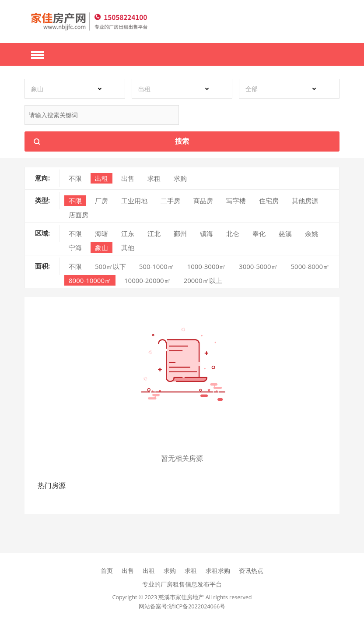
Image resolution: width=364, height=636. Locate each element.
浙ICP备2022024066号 (197, 606)
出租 (149, 571)
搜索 (182, 141)
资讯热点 (251, 571)
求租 (191, 571)
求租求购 (218, 571)
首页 (107, 571)
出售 (128, 571)
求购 (170, 571)
